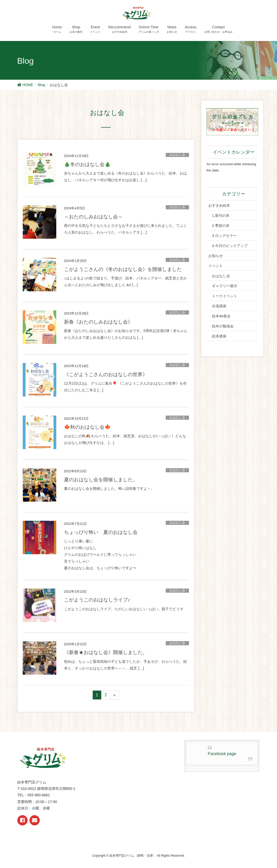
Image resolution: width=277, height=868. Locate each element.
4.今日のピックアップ (230, 246)
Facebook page (222, 754)
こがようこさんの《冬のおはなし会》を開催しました (123, 269)
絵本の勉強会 (223, 326)
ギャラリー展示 (225, 286)
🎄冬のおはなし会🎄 (87, 164)
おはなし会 (177, 155)
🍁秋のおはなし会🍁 (87, 427)
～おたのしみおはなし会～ (93, 217)
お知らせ (216, 256)
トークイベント (225, 296)
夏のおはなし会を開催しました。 (101, 480)
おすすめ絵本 (219, 205)
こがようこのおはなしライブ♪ (97, 600)
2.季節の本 (221, 226)
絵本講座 (219, 336)
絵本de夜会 (221, 316)
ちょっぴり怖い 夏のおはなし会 (101, 532)
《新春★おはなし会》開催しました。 (106, 652)
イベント (216, 266)
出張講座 (219, 306)
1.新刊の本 (221, 216)
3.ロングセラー (224, 236)
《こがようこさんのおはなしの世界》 (106, 374)
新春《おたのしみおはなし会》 (98, 322)
